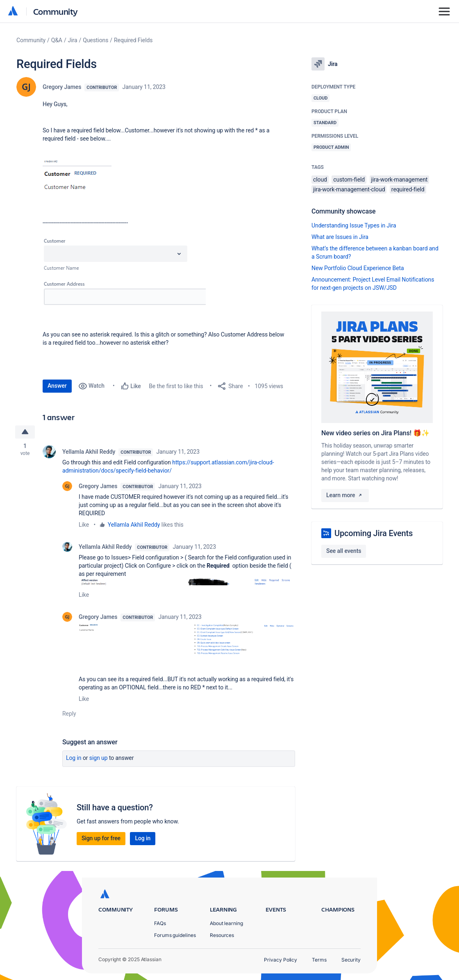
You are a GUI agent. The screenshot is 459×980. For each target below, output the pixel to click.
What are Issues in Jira (340, 237)
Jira (73, 40)
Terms (319, 960)
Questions (95, 40)
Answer (57, 386)
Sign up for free (101, 838)
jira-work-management (400, 180)
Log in (74, 758)
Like (84, 525)
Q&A (57, 40)
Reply (69, 714)
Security (351, 960)
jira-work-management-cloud (349, 189)
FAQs (160, 923)
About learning (226, 923)
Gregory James (62, 87)
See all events (344, 551)
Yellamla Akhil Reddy (89, 452)
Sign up (99, 758)
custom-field (349, 180)
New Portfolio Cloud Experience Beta (358, 268)
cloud (320, 180)
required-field (408, 189)
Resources (222, 935)
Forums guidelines (175, 935)
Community (56, 11)
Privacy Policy (281, 960)
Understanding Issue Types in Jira (354, 225)
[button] (77, 186)
